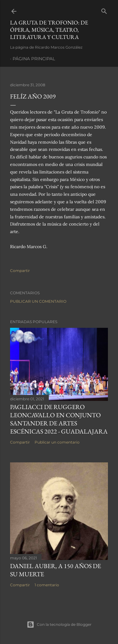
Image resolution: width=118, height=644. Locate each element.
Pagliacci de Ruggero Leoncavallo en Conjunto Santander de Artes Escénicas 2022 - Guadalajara (59, 419)
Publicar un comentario (38, 301)
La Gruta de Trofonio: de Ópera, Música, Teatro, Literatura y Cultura (49, 30)
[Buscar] (104, 10)
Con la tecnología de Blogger (59, 625)
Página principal (34, 59)
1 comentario (47, 585)
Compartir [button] (20, 271)
